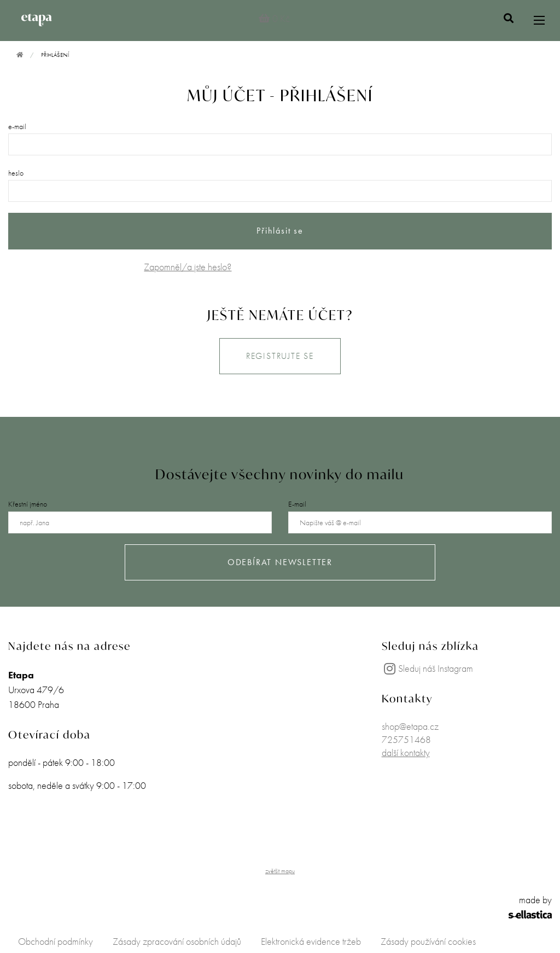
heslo (16, 173)
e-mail (17, 126)
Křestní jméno (28, 504)
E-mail (297, 504)
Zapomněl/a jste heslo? (188, 267)
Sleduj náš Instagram (427, 668)
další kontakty (406, 752)
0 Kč (274, 18)
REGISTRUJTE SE (280, 356)
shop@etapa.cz (410, 726)
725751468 (406, 739)
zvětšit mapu (280, 871)
